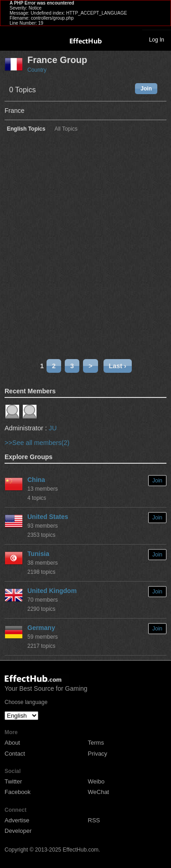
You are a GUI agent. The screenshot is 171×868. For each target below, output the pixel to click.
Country (37, 70)
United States (48, 517)
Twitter (13, 781)
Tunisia (38, 554)
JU (53, 428)
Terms (96, 743)
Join (146, 89)
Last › (118, 366)
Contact (15, 754)
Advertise (17, 820)
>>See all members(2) (37, 443)
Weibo (96, 781)
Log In (157, 40)
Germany (41, 628)
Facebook (18, 792)
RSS (94, 820)
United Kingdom (52, 591)
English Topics (26, 129)
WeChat (99, 792)
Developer (18, 831)
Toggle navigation (11, 39)
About (12, 743)
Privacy (98, 754)
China (36, 480)
